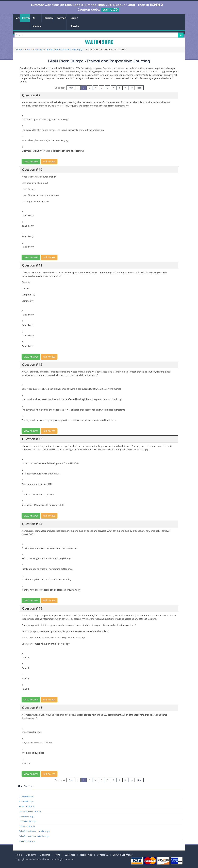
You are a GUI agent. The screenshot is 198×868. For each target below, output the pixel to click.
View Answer (31, 161)
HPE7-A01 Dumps (28, 821)
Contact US (103, 855)
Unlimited (26, 18)
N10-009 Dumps (27, 826)
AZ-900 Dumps (26, 796)
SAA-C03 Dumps (27, 806)
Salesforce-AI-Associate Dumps (34, 831)
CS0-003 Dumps (27, 816)
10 (131, 88)
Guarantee (49, 18)
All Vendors (37, 22)
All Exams (45, 855)
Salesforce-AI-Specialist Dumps (34, 836)
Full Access (49, 161)
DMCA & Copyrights (123, 855)
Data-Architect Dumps (30, 811)
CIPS (28, 49)
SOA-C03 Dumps (27, 841)
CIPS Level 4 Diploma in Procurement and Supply (58, 49)
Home (17, 18)
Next (139, 88)
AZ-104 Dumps (26, 801)
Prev (71, 88)
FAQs (57, 855)
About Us (31, 855)
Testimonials (61, 18)
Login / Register (75, 22)
